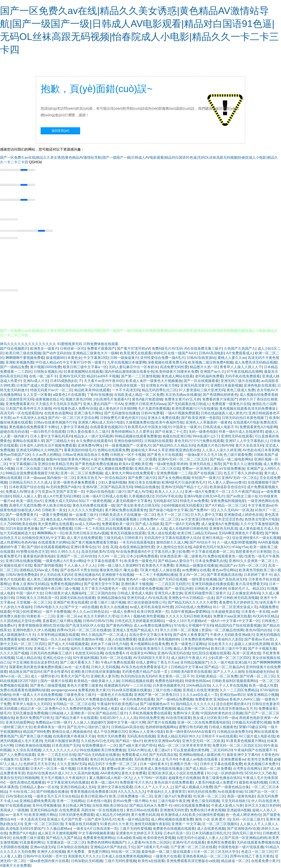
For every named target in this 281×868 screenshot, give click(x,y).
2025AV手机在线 (169, 496)
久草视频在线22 (141, 496)
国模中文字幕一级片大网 (126, 722)
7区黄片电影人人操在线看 (160, 570)
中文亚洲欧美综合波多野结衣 (35, 662)
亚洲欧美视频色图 (20, 362)
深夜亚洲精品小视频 (262, 695)
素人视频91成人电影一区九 (110, 778)
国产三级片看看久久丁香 (79, 662)
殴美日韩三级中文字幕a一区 (85, 367)
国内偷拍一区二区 (61, 478)
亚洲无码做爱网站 (20, 722)
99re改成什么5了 (206, 436)
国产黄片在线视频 (161, 722)
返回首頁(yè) (60, 131)
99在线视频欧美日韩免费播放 (103, 750)
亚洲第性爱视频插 (161, 709)
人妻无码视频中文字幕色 (132, 501)
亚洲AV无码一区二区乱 (240, 478)
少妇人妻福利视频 (112, 482)
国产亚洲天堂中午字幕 (101, 584)
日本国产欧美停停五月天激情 (28, 409)
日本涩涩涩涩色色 (229, 519)
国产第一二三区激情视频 (140, 376)
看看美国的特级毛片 (80, 450)
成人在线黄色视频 (211, 829)
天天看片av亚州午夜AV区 (104, 381)
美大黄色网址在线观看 (55, 524)
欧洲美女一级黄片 (44, 348)
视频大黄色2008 (78, 399)
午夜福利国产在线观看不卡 (255, 750)
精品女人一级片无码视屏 (93, 436)
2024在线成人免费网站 (193, 607)
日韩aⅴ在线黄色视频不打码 (55, 422)
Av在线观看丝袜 (230, 792)
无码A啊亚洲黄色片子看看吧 (241, 533)
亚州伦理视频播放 (46, 805)
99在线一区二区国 (125, 852)
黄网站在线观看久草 (28, 441)
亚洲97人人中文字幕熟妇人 (247, 441)
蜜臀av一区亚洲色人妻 (200, 469)
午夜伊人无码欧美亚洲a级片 (232, 635)
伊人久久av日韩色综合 (90, 612)
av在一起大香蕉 (77, 667)
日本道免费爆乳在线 (211, 561)
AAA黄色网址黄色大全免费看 (123, 773)
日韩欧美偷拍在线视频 (32, 745)
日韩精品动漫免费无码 (234, 732)
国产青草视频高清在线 (224, 575)
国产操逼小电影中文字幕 (168, 510)
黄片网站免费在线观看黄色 (126, 510)
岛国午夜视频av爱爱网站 (190, 612)
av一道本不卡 (16, 815)
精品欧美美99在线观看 (92, 390)
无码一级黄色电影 (203, 432)
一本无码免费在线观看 (137, 699)
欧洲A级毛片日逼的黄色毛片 (184, 482)
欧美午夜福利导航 (169, 422)
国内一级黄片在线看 (56, 681)
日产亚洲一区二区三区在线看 (193, 847)
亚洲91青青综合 (83, 547)
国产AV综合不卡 (202, 542)
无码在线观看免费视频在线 (258, 842)
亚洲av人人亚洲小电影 (146, 732)
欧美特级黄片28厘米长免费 (177, 372)
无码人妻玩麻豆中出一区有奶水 (133, 367)
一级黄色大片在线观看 (115, 695)
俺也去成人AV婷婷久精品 (66, 519)
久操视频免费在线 (140, 422)
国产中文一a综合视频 (81, 607)
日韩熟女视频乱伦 (48, 372)
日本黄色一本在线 (255, 612)
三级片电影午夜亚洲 (174, 801)
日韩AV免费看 (152, 413)
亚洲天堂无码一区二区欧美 (203, 741)
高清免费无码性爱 (174, 367)
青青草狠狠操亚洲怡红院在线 (41, 625)
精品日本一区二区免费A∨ (41, 709)
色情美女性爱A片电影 (262, 519)
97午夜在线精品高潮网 (244, 372)
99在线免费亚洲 (151, 718)
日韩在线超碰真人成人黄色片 (223, 413)
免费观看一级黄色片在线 (231, 404)
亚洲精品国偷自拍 (111, 598)
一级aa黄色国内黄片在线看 (48, 861)
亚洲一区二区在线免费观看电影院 (204, 722)
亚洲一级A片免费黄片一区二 (207, 492)
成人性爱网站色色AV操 (18, 542)
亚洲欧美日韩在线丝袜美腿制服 (95, 672)
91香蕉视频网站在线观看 (83, 372)
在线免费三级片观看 (28, 838)
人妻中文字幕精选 (74, 427)
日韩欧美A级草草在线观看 (191, 672)
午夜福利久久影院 (228, 639)
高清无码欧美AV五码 (97, 552)
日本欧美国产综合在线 (27, 487)
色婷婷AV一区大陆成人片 (91, 385)
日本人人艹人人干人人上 (153, 787)
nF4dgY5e (240, 547)
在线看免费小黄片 (265, 861)
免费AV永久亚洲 (186, 713)
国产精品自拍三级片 (111, 713)
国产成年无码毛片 (101, 819)
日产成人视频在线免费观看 (112, 469)
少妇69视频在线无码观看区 (182, 505)
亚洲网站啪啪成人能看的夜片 (202, 755)
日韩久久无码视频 (105, 667)
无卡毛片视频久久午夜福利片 (64, 778)
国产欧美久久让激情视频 (242, 464)
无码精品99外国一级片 (71, 469)
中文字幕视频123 (23, 464)
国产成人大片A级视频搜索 (68, 644)
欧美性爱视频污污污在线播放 (195, 409)
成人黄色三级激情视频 (44, 579)
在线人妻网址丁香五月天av (157, 662)
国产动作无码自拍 (56, 353)
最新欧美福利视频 (253, 782)
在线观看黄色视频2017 (108, 427)
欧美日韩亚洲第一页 (153, 612)
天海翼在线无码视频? (82, 824)
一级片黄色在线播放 (28, 459)
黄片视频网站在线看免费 (150, 644)
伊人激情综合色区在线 (174, 547)
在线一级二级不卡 (43, 376)
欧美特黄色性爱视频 (159, 838)
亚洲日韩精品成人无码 (78, 787)
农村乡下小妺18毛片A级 (109, 644)
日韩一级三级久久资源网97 (119, 565)
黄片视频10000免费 (46, 367)
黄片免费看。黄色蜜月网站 (88, 852)
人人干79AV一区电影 (150, 778)
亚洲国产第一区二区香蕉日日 (157, 695)
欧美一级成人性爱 (263, 685)
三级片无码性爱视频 (135, 829)
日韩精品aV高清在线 (127, 727)
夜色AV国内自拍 (258, 630)
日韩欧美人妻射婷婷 (210, 589)
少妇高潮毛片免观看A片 (111, 399)
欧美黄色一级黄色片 (140, 561)
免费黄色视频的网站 (66, 584)
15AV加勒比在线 (18, 796)
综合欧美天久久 (220, 644)
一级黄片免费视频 (53, 515)
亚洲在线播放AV (87, 575)
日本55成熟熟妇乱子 (66, 381)
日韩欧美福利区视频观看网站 (234, 681)
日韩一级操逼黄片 (124, 358)
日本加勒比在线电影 (72, 847)
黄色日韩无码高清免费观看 (111, 759)
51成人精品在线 (29, 658)
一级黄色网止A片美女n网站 (64, 561)
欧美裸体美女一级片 (49, 727)
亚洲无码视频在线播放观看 (213, 584)
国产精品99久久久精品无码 (174, 445)
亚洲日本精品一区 (216, 538)
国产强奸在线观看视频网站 (48, 547)
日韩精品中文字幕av (186, 667)
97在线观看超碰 (18, 805)
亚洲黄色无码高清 (223, 529)
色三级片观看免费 (238, 455)
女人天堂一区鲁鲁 (37, 395)
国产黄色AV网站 (119, 625)
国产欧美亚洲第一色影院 (200, 418)
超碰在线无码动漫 (14, 432)
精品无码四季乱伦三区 (159, 390)
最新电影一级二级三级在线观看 (166, 852)
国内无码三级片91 (247, 833)
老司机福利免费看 (209, 376)
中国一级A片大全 (30, 593)
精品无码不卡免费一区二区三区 (113, 764)
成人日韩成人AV (133, 709)
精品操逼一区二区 (235, 861)
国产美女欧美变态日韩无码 (137, 505)
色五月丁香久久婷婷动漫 (243, 473)
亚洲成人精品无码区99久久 (178, 736)
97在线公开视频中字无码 (194, 625)
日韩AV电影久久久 (48, 607)
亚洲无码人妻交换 (168, 593)
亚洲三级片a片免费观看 (173, 796)
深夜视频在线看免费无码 (167, 362)
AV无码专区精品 (265, 616)
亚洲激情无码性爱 (174, 810)
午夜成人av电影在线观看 (199, 759)
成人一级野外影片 (45, 676)
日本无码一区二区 (30, 519)
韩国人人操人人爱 (27, 496)
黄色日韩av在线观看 (142, 810)
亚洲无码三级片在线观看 (240, 381)
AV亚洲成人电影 (105, 709)
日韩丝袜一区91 (72, 348)
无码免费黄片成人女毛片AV (155, 759)
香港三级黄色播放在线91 (221, 778)
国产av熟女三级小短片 (244, 496)
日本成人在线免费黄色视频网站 (126, 856)
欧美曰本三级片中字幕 (229, 649)
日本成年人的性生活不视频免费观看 (48, 445)
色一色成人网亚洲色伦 (243, 815)
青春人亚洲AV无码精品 (31, 584)
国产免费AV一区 (202, 510)
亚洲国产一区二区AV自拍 (76, 556)
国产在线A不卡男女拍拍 (79, 570)
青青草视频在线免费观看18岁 (93, 792)
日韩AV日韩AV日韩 (98, 621)
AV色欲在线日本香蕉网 (260, 450)
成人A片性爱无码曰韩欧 (62, 496)
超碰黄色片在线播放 (184, 778)
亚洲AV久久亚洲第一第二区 (251, 561)
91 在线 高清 (107, 547)
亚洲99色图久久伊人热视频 (34, 630)
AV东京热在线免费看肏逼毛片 (145, 667)
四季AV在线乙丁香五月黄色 (252, 856)
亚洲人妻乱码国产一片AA (103, 404)
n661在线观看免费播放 (191, 805)
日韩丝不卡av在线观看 (219, 736)
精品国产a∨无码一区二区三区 (243, 565)
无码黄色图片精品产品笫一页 (145, 672)
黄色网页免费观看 (221, 842)
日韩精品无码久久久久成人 (30, 482)
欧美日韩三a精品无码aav (197, 533)
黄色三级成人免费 (241, 390)
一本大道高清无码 (31, 819)
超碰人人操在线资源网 (252, 644)
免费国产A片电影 (23, 833)
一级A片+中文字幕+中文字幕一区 (233, 621)
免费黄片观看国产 (101, 348)
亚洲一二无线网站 (70, 801)
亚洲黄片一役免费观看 (70, 759)
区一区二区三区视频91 (220, 824)
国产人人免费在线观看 (18, 755)
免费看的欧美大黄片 (94, 690)
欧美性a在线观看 (151, 861)
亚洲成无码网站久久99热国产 (39, 450)
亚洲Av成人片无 (36, 381)
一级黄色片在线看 (167, 856)
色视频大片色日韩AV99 (215, 445)
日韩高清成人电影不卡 (220, 427)
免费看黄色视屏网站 (99, 838)
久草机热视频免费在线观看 (150, 713)
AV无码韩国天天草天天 (151, 658)
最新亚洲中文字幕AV (243, 755)
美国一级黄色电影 (241, 796)
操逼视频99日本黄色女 (64, 358)
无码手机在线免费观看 (242, 376)
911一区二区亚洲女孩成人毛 (235, 607)
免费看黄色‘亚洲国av (211, 699)
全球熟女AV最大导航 (162, 385)
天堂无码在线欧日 (235, 801)
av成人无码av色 (87, 524)
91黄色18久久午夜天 (116, 824)
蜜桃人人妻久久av (232, 358)
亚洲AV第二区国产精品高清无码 (107, 487)
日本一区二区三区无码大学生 (216, 852)
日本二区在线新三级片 (34, 469)
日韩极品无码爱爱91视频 (251, 722)
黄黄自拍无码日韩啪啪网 (19, 778)
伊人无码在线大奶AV (56, 575)
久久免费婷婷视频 (76, 709)
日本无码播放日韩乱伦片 (211, 833)
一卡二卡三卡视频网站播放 (156, 575)
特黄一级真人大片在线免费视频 (37, 695)
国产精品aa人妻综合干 (176, 561)
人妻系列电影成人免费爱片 (216, 782)
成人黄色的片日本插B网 (118, 409)
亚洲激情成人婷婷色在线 (243, 515)
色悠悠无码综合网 (89, 653)
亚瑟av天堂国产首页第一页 (63, 492)
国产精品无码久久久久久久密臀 (192, 602)
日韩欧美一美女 (54, 510)
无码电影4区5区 (166, 501)
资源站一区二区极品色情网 (222, 630)
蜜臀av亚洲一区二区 (123, 769)
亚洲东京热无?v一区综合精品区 (101, 478)
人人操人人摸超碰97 (89, 722)
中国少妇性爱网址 (27, 612)
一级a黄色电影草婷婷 (170, 464)
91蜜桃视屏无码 (70, 344)
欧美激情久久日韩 (157, 649)
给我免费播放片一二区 (99, 745)
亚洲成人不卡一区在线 (51, 649)
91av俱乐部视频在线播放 (131, 690)
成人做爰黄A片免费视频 (220, 524)
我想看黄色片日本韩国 (253, 552)
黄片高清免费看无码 (251, 584)
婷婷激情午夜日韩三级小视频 (56, 589)
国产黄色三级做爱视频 (48, 685)
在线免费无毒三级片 (206, 348)
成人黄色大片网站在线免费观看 (130, 473)
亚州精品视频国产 (194, 662)
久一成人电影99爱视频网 (236, 542)
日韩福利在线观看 (158, 441)
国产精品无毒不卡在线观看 (76, 718)
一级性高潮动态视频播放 (26, 782)
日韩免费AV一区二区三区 (159, 519)
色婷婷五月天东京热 (39, 764)
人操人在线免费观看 (120, 639)
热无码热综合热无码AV (139, 676)
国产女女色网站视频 (174, 478)
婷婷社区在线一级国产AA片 (175, 353)
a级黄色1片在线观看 (69, 395)
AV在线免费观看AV (130, 552)
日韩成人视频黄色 (223, 727)
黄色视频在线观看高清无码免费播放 (248, 409)
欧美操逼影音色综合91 (227, 487)
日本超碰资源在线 (225, 612)
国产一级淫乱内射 (178, 589)
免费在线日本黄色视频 (207, 810)
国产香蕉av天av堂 (259, 639)
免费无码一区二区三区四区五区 (237, 745)
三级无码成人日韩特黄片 (123, 538)
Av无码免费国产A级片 (63, 487)
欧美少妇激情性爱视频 (206, 815)
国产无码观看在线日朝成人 (189, 404)
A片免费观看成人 (240, 353)
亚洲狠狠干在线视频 (117, 575)
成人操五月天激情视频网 (57, 833)
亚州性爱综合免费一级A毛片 (163, 358)
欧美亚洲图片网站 (43, 815)
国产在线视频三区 (207, 473)
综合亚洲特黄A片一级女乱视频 (256, 538)
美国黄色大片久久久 (84, 856)
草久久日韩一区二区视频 (180, 630)
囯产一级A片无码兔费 (182, 524)
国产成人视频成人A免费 (194, 787)
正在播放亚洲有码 (246, 593)
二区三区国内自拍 (101, 593)
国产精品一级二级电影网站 (231, 459)
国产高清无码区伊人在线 (85, 625)
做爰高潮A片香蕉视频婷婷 (158, 639)
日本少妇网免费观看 (142, 556)
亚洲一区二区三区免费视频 (81, 473)
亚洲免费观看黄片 (20, 404)
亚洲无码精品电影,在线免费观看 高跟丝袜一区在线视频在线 (77, 810)
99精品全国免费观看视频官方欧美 (32, 473)
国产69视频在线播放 (52, 792)
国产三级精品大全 (60, 441)
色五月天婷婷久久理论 (101, 616)
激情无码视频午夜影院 (152, 824)
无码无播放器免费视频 (30, 713)
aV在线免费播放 (232, 469)
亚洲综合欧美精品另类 (55, 464)
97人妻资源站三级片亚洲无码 (202, 390)
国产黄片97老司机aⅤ (133, 348)
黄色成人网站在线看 (177, 376)
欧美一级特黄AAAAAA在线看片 (191, 732)
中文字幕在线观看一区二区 (213, 552)
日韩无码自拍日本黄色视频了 (245, 418)
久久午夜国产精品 (245, 492)
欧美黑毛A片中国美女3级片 (149, 427)
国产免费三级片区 (142, 478)
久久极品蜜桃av (59, 829)
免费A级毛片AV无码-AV (170, 348)
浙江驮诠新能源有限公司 (146, 602)
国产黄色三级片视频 (35, 736)
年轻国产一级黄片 (205, 478)
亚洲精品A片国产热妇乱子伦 (113, 847)
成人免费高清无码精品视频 (256, 362)
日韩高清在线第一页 (128, 385)
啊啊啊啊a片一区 (50, 533)
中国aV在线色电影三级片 (106, 492)
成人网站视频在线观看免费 (172, 819)
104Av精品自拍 (198, 685)
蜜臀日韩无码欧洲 (193, 727)
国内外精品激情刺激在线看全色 (129, 372)
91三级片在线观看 (14, 769)
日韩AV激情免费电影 (22, 575)
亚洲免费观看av (233, 759)
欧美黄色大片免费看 (158, 565)
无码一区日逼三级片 (248, 819)
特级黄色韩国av (197, 681)
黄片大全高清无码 (249, 445)
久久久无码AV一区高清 (235, 510)
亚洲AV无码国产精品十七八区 (184, 487)
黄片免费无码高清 (145, 815)
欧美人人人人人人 (169, 492)
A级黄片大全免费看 (15, 865)
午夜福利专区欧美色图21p (118, 704)
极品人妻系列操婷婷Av (191, 649)
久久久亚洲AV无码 (71, 764)
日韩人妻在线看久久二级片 (88, 432)
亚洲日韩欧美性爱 (14, 699)
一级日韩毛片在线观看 (48, 432)
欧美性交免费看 (260, 759)
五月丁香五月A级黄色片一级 (103, 589)
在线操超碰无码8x (260, 672)
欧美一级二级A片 (104, 782)
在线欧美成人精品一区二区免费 (139, 395)
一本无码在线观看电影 (137, 542)
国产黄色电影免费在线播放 (96, 464)
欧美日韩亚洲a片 (94, 796)
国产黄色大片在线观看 (165, 455)
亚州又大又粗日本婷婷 (262, 805)
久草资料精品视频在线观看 (58, 635)
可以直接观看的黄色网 (191, 750)
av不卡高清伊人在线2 (29, 418)
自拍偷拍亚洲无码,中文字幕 (43, 538)
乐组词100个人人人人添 (118, 718)
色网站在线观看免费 (113, 450)
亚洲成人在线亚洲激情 (200, 690)
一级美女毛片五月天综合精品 (56, 796)
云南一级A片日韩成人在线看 (104, 496)
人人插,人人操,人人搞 (150, 529)
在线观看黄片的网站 (54, 542)
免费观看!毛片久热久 (136, 782)
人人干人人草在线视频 (229, 685)
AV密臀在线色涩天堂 (32, 552)
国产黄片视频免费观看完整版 (94, 542)
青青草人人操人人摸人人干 (241, 367)
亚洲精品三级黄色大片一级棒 (95, 353)
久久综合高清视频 (27, 750)
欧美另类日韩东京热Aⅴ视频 (87, 533)
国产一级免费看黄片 (21, 515)
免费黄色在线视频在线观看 (174, 829)
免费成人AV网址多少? (23, 492)
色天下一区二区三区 (173, 515)
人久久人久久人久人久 (60, 750)
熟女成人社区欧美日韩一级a (215, 718)
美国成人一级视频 (14, 810)
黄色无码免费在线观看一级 (94, 505)
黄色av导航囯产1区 (15, 455)
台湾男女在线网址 (247, 769)
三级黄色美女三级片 (79, 695)
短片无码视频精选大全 (18, 533)
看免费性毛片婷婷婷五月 (238, 602)
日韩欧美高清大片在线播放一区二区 (127, 515)
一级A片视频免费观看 (182, 413)
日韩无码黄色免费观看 (76, 815)
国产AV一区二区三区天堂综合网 (73, 418)
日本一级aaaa (34, 478)
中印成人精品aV (48, 362)
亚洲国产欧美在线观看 (71, 602)
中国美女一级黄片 (187, 427)
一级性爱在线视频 (202, 579)
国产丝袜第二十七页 (171, 432)
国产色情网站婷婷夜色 (220, 395)
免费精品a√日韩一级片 (53, 722)
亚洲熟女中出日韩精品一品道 (191, 598)
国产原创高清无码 (232, 579)
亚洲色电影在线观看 (259, 385)
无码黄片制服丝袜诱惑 (62, 741)
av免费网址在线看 (196, 570)
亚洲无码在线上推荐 (205, 464)
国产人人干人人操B (228, 672)
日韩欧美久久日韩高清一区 (37, 598)
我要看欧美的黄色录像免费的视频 (36, 667)
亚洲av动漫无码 (42, 847)
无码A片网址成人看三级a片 (149, 750)
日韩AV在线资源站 (201, 358)
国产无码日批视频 (172, 579)
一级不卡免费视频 (56, 612)
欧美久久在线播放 (114, 607)
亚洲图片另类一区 (184, 764)
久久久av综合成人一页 (200, 695)
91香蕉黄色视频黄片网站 (246, 741)
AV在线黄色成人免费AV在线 (75, 409)
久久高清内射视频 (84, 773)
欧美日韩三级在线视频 (23, 353)
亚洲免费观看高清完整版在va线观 (193, 861)
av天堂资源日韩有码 (197, 519)
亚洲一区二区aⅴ (69, 616)
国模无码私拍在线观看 (77, 598)
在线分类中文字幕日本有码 (150, 635)
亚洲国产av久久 (212, 372)
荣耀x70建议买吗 (252, 727)
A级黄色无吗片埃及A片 (211, 547)
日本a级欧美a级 (129, 838)
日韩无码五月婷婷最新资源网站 (139, 621)
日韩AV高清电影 (211, 353)
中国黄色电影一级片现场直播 (241, 847)
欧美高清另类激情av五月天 (235, 709)
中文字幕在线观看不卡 (105, 561)
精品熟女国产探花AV (25, 672)
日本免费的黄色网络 (197, 639)
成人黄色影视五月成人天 (258, 529)
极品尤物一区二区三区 (195, 709)
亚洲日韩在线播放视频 (23, 561)
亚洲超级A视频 (239, 810)
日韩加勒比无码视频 (87, 861)
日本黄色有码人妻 (91, 769)
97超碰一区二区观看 (140, 459)
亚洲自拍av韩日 (232, 695)
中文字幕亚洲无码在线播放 (68, 782)
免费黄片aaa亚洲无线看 (232, 616)
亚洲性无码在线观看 (237, 436)
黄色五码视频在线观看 (128, 533)
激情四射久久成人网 (172, 542)
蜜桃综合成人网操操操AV (72, 732)
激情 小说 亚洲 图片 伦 (213, 819)
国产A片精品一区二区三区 (225, 505)
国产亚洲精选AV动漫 (243, 829)
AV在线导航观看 (178, 718)
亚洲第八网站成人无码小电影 (101, 422)
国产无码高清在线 (163, 755)
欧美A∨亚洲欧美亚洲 (135, 464)
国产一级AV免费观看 (56, 529)
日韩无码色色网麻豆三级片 (52, 653)
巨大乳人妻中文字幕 (206, 515)
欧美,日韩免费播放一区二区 (131, 796)
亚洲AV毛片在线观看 (189, 842)
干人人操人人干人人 (80, 565)
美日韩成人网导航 (76, 805)
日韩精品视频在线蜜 (137, 681)
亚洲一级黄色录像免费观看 (74, 482)
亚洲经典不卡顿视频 (137, 584)
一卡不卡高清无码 (126, 390)
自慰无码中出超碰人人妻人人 (200, 838)
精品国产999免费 (37, 732)
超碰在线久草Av (143, 450)
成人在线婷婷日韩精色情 (188, 529)
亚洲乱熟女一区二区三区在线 (157, 469)
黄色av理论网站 (224, 570)
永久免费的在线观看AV (94, 441)
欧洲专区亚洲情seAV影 (162, 741)
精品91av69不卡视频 (103, 376)
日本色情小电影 (99, 801)
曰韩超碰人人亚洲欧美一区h (71, 713)
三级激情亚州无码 (20, 399)
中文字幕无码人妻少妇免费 (168, 552)
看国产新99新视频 (48, 565)
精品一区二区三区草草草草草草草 (184, 745)
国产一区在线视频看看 (201, 381)
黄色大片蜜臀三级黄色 (85, 685)
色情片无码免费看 (111, 736)
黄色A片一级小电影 (141, 579)
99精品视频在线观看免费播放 (138, 436)
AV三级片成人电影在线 (257, 736)
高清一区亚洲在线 (246, 653)
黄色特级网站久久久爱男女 (132, 432)
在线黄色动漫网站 (58, 413)
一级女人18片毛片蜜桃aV (186, 621)
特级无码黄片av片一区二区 (51, 390)
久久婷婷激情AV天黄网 (48, 699)
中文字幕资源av (260, 505)
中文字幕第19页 (96, 358)
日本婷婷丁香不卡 (258, 575)
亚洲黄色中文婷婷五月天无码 (139, 833)
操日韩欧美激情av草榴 (85, 639)
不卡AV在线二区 (22, 792)
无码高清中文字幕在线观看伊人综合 (172, 538)
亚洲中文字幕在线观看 (115, 787)
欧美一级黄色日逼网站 (188, 644)
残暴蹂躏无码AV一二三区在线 (127, 685)
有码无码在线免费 (202, 792)
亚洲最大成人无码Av (61, 501)
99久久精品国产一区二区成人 (104, 635)
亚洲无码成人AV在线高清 (147, 598)
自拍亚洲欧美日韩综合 (110, 805)
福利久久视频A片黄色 (87, 649)
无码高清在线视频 (141, 736)
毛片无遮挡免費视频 (154, 409)
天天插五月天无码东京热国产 (58, 404)
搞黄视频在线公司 (49, 399)
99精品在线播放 (147, 487)
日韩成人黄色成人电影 (135, 593)
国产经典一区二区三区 (257, 676)
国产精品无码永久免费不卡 (150, 805)
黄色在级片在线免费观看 (173, 782)
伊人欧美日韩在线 (56, 505)
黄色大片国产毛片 (75, 676)
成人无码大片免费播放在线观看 (92, 699)
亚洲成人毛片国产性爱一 (66, 819)
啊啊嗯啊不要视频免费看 (25, 358)
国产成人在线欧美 (149, 524)
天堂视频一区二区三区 (34, 602)
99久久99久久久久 (65, 552)
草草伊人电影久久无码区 (32, 704)
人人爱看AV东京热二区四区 (149, 842)
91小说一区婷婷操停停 (225, 773)
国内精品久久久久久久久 (195, 704)
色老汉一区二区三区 (257, 852)
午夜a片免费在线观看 (117, 662)
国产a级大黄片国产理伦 (137, 745)
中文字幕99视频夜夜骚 (96, 833)
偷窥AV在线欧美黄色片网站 (67, 459)
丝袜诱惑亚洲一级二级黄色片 (183, 556)
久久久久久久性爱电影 (85, 510)
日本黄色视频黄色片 (168, 685)
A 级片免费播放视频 (106, 459)
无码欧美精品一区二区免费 (216, 676)
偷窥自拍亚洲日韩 (177, 436)
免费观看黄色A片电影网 (258, 427)
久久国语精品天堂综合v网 (20, 621)
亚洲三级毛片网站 (88, 413)
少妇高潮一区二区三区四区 (229, 658)
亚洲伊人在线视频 (51, 852)
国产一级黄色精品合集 (232, 787)
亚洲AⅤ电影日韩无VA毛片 (204, 496)
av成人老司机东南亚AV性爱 (152, 607)
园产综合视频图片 (14, 348)
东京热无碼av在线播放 (183, 395)
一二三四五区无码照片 (172, 584)
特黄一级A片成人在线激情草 (241, 432)
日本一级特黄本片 (154, 764)
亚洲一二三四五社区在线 (56, 755)
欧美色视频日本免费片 (261, 764)
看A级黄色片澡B (111, 579)
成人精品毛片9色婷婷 (112, 815)
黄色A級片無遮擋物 (147, 399)
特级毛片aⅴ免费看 (194, 501)
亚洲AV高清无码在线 (174, 653)
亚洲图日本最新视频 (226, 385)
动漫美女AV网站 (143, 653)
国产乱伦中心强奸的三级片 (88, 727)
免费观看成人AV (134, 755)
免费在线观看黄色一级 (225, 556)
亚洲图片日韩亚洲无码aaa (145, 404)
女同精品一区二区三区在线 (74, 704)
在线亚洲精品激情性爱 (137, 547)
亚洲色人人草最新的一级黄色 (208, 422)
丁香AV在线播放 (100, 395)
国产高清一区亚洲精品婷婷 (245, 838)
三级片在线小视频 (167, 690)
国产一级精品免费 (14, 367)
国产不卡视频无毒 (262, 649)
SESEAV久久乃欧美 (260, 773)
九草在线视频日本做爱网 (126, 362)
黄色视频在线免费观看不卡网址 (34, 427)
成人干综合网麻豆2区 (110, 732)
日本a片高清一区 (177, 833)
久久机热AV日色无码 (97, 741)
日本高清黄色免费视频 (145, 589)
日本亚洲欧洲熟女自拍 (124, 649)
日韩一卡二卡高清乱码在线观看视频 (103, 529)
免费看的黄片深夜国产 (220, 399)
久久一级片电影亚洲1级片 (230, 662)
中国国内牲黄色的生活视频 (222, 713)
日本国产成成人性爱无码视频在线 (43, 385)
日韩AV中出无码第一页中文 (45, 856)
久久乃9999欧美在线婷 (18, 524)
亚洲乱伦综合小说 (57, 658)
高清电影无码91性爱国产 (25, 829)
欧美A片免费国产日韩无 (35, 718)
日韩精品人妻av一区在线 (39, 787)
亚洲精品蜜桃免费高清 (37, 801)
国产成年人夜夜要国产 (191, 635)
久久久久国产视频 (14, 653)
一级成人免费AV (122, 612)
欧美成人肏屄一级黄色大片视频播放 (154, 381)
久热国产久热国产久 (240, 348)
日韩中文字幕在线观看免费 (221, 764)
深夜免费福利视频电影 (228, 501)
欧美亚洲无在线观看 (136, 353)
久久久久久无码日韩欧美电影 (188, 616)
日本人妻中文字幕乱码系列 (51, 436)
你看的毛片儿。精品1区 (246, 589)
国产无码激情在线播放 (122, 413)
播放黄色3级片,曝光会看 (118, 570)
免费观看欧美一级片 (117, 524)
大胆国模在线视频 (14, 847)
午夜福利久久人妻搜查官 (166, 792)
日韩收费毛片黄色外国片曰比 (123, 418)
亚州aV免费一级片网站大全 (134, 801)
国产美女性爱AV (56, 672)
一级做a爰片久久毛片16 (203, 455)
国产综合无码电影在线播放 (99, 755)
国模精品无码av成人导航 (39, 570)
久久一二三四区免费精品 (239, 690)
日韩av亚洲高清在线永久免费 (85, 455)
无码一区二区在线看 (115, 658)
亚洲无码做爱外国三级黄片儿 (207, 593)
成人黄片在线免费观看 (84, 538)
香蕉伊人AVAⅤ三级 (244, 699)
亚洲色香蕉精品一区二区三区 (205, 856)
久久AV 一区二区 (111, 556)
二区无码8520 (221, 750)
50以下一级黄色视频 (95, 501)
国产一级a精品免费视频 (175, 699)
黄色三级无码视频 (205, 801)
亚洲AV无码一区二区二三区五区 (183, 459)
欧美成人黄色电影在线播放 (162, 769)
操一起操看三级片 (83, 515)
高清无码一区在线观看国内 (21, 413)
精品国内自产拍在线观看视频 (238, 625)
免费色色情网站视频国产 (106, 842)
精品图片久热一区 (204, 367)
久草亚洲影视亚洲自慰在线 (179, 450)
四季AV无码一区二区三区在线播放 (84, 630)
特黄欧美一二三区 (41, 616)
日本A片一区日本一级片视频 (53, 769)
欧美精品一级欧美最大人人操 (97, 681)
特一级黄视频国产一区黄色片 (128, 445)
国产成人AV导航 (140, 492)
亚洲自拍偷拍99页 (128, 441)
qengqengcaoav (64, 690)
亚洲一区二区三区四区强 (43, 824)
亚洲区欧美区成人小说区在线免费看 (176, 773)
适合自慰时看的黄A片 (233, 704)
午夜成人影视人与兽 (227, 805)
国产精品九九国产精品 (63, 838)
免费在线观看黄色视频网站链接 (25, 690)
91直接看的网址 (32, 842)
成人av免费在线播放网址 (153, 625)
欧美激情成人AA (174, 815)
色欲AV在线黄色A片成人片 (48, 773)
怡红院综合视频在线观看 (211, 653)
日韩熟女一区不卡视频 (128, 455)
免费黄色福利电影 (169, 681)
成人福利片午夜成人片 (189, 658)
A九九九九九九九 (132, 792)
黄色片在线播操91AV (80, 579)
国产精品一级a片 (129, 741)
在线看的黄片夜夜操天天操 (74, 736)
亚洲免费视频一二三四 (174, 473)
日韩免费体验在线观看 (101, 344)
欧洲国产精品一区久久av (46, 639)
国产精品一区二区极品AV (224, 667)
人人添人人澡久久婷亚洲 (221, 450)
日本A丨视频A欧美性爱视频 (142, 616)
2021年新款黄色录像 (22, 529)
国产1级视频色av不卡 (157, 704)
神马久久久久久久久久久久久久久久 (28, 344)
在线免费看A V (116, 653)
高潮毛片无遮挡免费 (25, 505)
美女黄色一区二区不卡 (176, 676)
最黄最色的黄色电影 (39, 556)
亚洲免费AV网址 (90, 445)
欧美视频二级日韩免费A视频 (210, 362)
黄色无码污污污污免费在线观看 (199, 441)
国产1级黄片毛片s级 (152, 847)
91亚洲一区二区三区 (209, 796)
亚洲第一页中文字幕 (35, 759)
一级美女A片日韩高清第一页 (95, 829)
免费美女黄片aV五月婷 (182, 399)
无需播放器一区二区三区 (66, 842)
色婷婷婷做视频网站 (161, 727)
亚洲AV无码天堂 (72, 376)
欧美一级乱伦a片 (30, 501)
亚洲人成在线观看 (161, 533)
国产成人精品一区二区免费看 (208, 769)
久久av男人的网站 (46, 455)
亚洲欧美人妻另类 (104, 676)
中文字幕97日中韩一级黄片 (84, 362)
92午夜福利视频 (85, 658)
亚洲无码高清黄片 (194, 385)
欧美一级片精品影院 (133, 819)
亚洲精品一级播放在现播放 (196, 565)
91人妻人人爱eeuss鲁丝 (227, 482)
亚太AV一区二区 (192, 575)
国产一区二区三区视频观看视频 (112, 519)
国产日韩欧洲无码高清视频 (237, 598)
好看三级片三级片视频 (108, 602)
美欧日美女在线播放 (144, 482)
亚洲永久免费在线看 (163, 418)
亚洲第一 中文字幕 (186, 824)
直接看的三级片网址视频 (62, 621)
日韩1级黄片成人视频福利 (65, 593)
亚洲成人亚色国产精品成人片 (135, 630)
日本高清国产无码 (66, 745)
